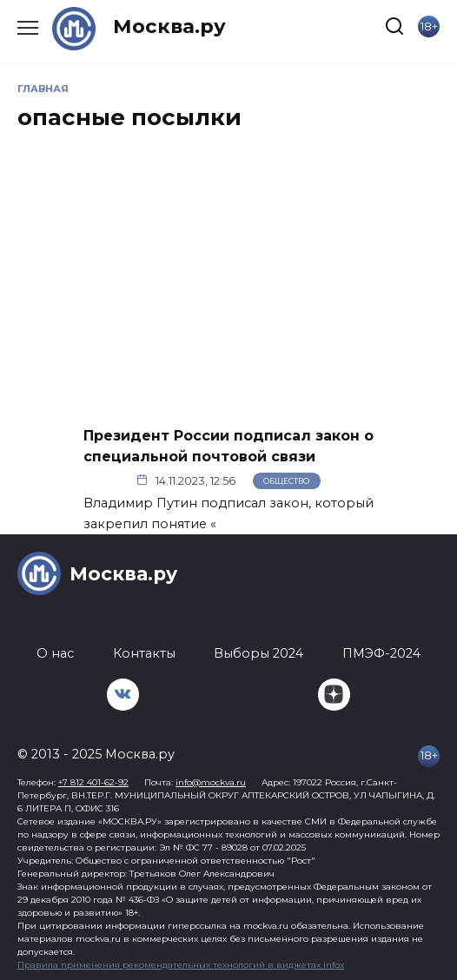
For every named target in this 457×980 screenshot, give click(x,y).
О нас (55, 653)
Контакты (144, 653)
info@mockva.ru (211, 782)
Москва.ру (169, 26)
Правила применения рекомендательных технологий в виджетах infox (181, 965)
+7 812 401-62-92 (93, 782)
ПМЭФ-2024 (381, 653)
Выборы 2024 (258, 653)
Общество (286, 481)
